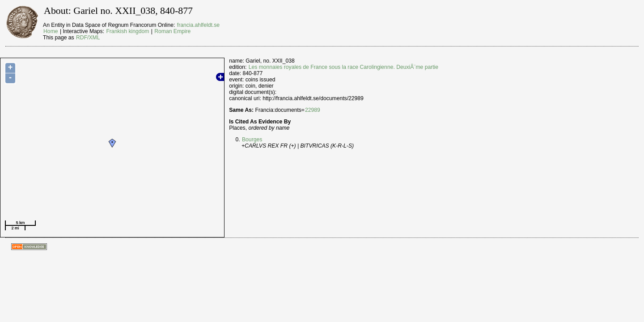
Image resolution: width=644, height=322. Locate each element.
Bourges (252, 140)
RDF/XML (88, 38)
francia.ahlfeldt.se (198, 25)
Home (51, 31)
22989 (313, 110)
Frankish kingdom (127, 31)
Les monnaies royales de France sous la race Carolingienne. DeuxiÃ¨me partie (343, 67)
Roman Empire (172, 31)
